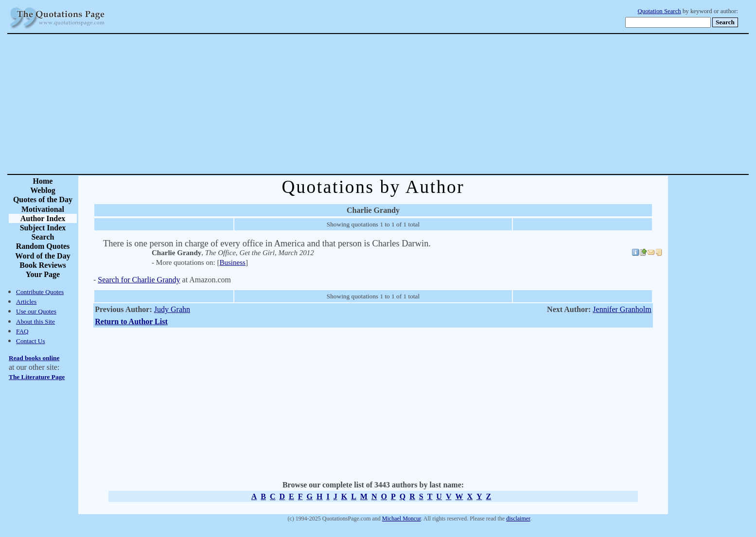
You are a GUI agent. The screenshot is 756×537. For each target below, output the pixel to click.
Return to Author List (131, 321)
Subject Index (43, 228)
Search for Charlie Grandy (139, 280)
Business (232, 262)
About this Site (35, 321)
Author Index (43, 218)
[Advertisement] (412, 104)
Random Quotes (43, 246)
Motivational (43, 209)
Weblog (43, 190)
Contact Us (31, 341)
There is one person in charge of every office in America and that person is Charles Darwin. (267, 243)
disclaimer (518, 519)
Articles (26, 302)
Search (43, 237)
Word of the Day (43, 256)
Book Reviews (43, 265)
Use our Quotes (36, 311)
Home (43, 181)
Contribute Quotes (40, 292)
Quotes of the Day (43, 199)
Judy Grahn (172, 309)
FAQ (22, 331)
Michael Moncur (402, 519)
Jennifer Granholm (622, 309)
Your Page (43, 274)
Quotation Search (659, 11)
